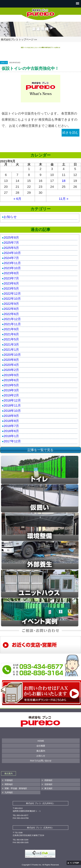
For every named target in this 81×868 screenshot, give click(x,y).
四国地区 (48, 780)
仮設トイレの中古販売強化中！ (30, 68)
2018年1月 (11, 436)
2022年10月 (12, 299)
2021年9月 (11, 329)
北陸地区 (48, 784)
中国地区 (9, 780)
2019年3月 (11, 390)
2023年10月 (12, 268)
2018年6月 (11, 431)
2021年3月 (11, 345)
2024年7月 (11, 258)
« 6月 (17, 199)
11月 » (64, 199)
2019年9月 (11, 375)
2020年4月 (11, 365)
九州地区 (9, 792)
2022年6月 (11, 314)
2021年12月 (12, 319)
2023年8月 (11, 273)
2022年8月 (11, 309)
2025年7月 (11, 243)
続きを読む (71, 133)
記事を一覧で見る (41, 450)
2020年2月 (11, 370)
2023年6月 (11, 283)
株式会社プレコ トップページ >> (19, 40)
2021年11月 (12, 324)
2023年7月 (11, 278)
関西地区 (9, 784)
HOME (41, 741)
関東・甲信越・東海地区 (16, 788)
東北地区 (48, 788)
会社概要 (41, 746)
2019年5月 (11, 385)
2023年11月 (12, 263)
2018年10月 (12, 411)
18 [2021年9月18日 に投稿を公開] (64, 181)
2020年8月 (11, 360)
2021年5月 (11, 339)
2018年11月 (12, 405)
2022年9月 (11, 304)
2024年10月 (12, 253)
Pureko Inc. (37, 865)
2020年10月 (12, 355)
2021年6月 (11, 334)
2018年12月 (12, 400)
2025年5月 (11, 248)
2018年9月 (11, 416)
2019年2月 (11, 395)
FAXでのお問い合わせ (41, 761)
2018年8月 (11, 421)
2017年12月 (12, 441)
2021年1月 (11, 350)
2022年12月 (12, 294)
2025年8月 (11, 238)
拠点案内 (41, 751)
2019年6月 (11, 380)
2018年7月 (11, 426)
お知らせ (4, 63)
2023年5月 (11, 288)
